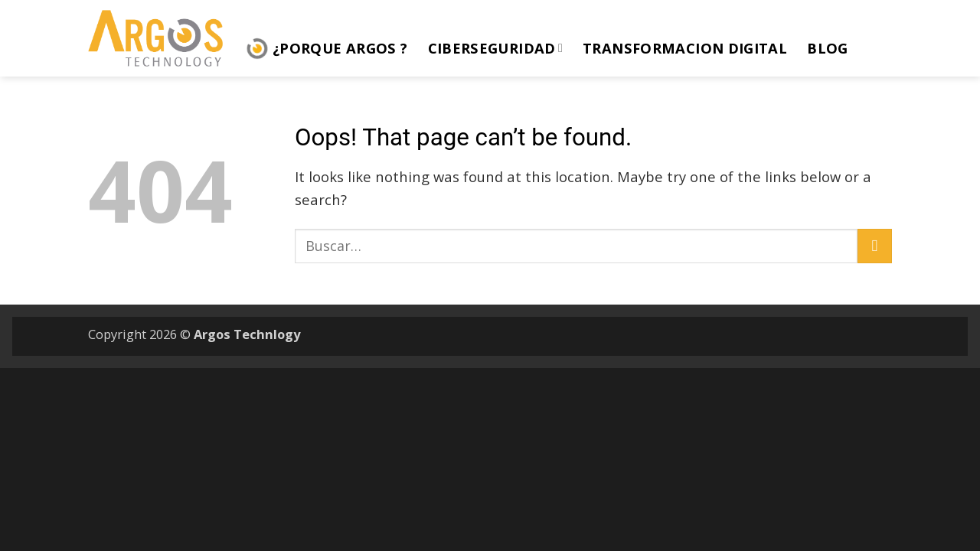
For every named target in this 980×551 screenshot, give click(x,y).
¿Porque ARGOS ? (327, 48)
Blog (827, 48)
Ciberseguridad (496, 48)
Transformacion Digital (685, 48)
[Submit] (875, 246)
